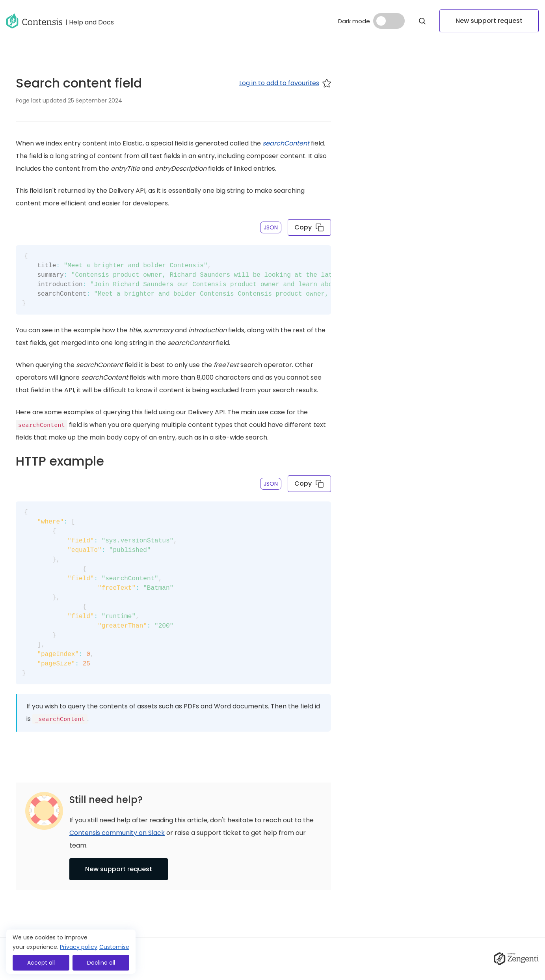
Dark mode (354, 21)
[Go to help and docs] (90, 21)
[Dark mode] (389, 21)
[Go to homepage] (34, 21)
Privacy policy (79, 947)
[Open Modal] (422, 21)
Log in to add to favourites (285, 83)
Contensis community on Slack (117, 833)
